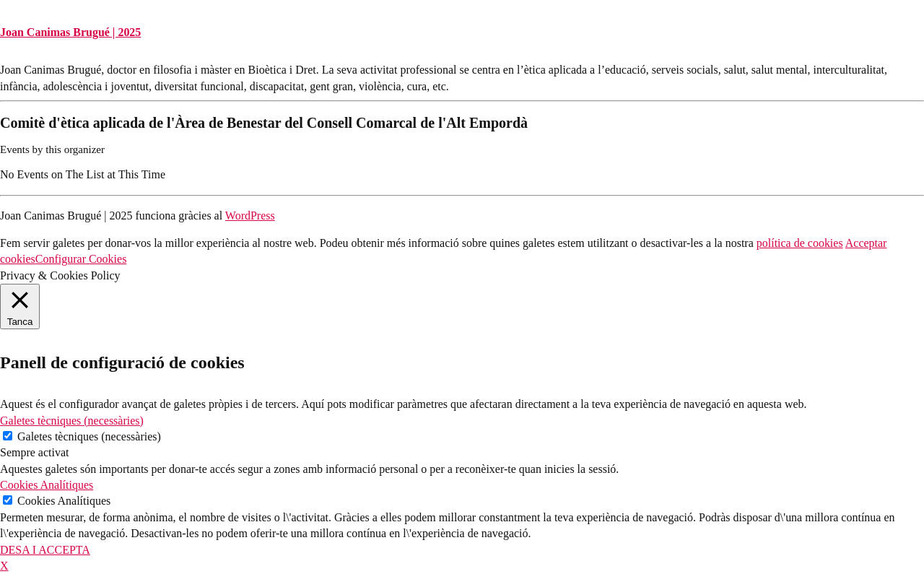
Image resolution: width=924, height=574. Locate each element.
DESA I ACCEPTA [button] (45, 550)
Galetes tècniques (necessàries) (89, 436)
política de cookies (800, 243)
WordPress (250, 216)
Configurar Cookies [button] (81, 259)
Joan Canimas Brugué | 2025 (70, 32)
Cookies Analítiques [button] (47, 485)
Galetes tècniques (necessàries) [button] (72, 421)
